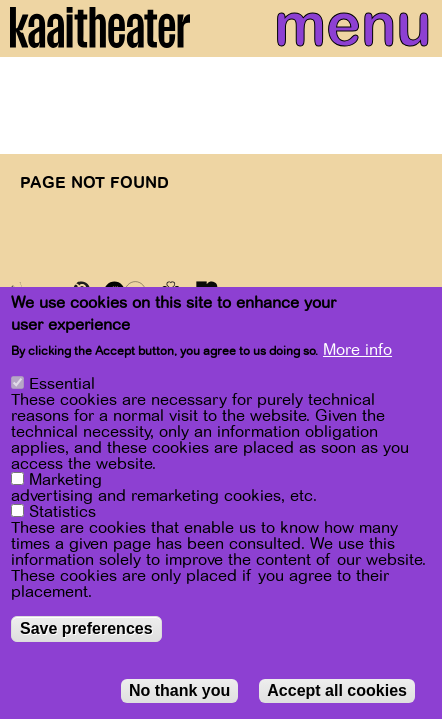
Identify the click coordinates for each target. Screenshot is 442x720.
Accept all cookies (337, 699)
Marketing (65, 489)
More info (357, 358)
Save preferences (86, 637)
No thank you (179, 699)
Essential (62, 393)
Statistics (62, 521)
